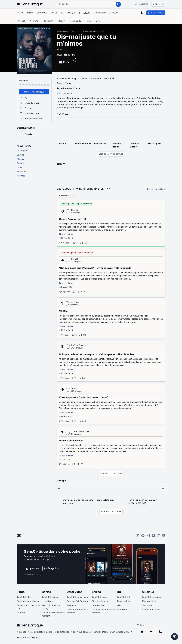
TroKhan (75, 388)
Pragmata (72, 605)
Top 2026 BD (123, 597)
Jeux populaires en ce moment (78, 611)
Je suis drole (98, 605)
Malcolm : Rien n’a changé (51, 607)
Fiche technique (65, 94)
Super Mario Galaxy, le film (28, 607)
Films (71, 31)
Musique (148, 592)
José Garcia (100, 143)
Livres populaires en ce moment (103, 611)
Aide (73, 631)
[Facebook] (143, 536)
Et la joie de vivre (100, 601)
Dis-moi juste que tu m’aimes (93, 31)
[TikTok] (153, 536)
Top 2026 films (24, 597)
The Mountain (149, 601)
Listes (61, 481)
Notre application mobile (40, 631)
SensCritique (62, 31)
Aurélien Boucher (79, 345)
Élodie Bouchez (83, 143)
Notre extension (61, 631)
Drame (77, 31)
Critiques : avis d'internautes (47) (84, 189)
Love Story (47, 601)
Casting (62, 114)
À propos (21, 631)
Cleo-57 (75, 210)
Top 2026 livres (100, 597)
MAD (119, 605)
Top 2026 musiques (152, 597)
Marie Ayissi (155, 143)
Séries (46, 592)
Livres (96, 592)
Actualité (21, 612)
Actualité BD (123, 609)
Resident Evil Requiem (78, 601)
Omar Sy (61, 143)
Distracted (147, 605)
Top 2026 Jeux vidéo (77, 597)
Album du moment (151, 609)
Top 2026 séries (50, 597)
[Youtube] (164, 536)
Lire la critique (66, 234)
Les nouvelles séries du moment (53, 614)
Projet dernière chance (28, 601)
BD (119, 592)
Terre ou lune (124, 601)
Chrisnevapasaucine (80, 431)
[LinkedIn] (159, 536)
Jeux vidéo (75, 592)
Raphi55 (75, 259)
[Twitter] (138, 536)
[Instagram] (148, 536)
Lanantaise (75, 302)
